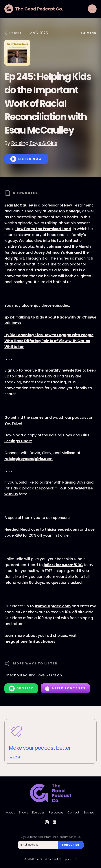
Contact (73, 813)
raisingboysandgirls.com (29, 459)
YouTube (13, 423)
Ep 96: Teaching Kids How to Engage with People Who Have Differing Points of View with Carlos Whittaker (49, 341)
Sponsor (89, 813)
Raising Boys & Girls (34, 143)
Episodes (38, 813)
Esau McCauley (19, 205)
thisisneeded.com (62, 529)
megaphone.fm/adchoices (30, 641)
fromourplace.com (53, 606)
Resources (56, 813)
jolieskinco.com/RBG (63, 565)
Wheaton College (64, 211)
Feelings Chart (18, 441)
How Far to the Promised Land (43, 229)
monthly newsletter (63, 370)
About (10, 813)
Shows (23, 813)
